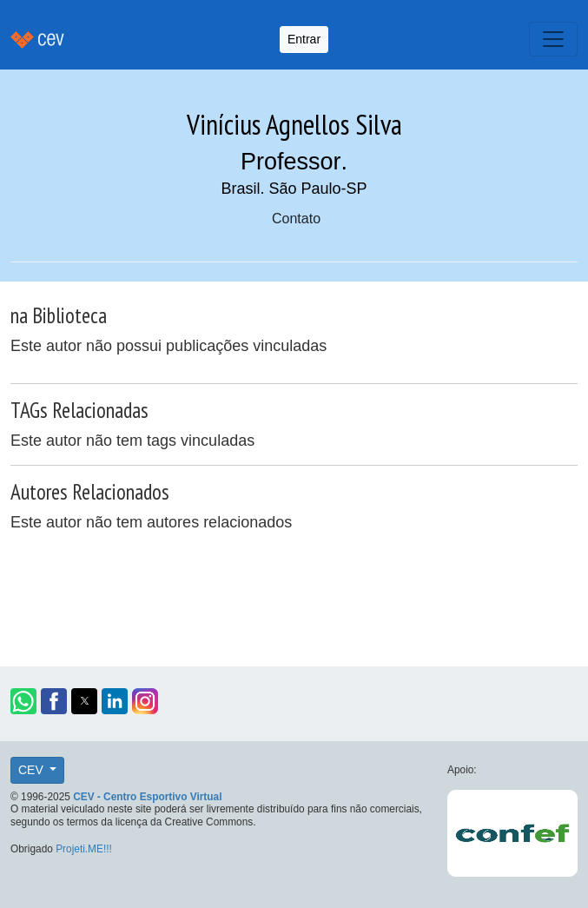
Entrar (304, 39)
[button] (23, 701)
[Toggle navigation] (553, 39)
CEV (33, 770)
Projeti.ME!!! (84, 849)
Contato (296, 219)
